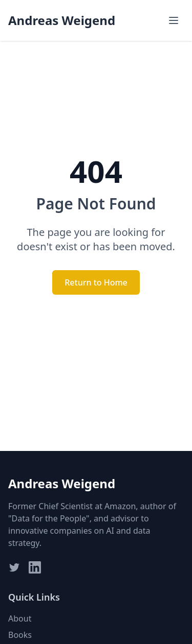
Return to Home (96, 282)
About (20, 618)
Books (20, 635)
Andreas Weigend (62, 20)
